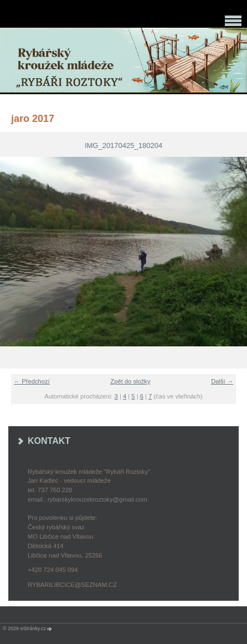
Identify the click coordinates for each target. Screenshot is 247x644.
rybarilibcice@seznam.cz (72, 585)
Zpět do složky (130, 381)
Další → (222, 381)
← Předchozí (32, 381)
